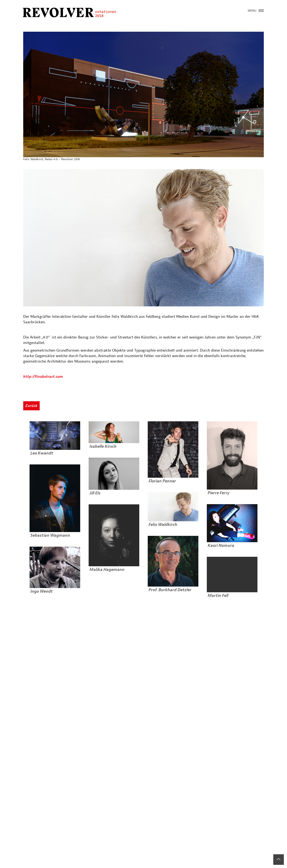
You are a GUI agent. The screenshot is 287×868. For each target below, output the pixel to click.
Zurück (31, 406)
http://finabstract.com (43, 377)
